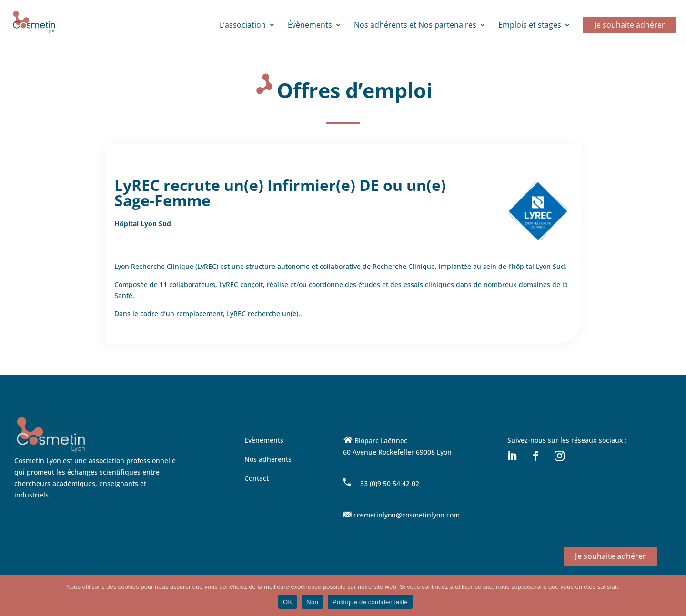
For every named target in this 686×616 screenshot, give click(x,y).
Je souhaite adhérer (630, 25)
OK (288, 602)
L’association (243, 26)
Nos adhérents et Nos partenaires (415, 26)
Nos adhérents (268, 459)
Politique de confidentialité (370, 602)
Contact (257, 478)
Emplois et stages (530, 26)
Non (312, 602)
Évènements (310, 26)
